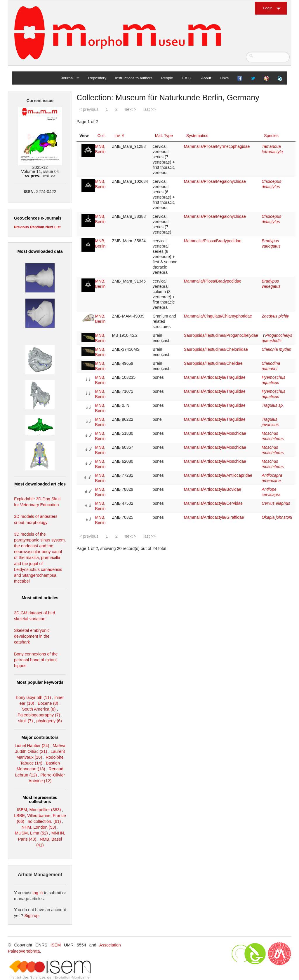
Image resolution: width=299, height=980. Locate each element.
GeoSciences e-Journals (38, 218)
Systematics (197, 136)
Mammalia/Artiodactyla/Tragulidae (215, 377)
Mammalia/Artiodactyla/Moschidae (215, 433)
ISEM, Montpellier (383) (39, 810)
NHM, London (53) (39, 827)
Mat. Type (164, 136)
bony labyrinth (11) (33, 697)
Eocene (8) (48, 703)
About (206, 78)
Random (37, 227)
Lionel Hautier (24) (32, 746)
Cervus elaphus (276, 503)
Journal (67, 78)
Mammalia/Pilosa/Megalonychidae (215, 181)
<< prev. (32, 176)
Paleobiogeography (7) (39, 715)
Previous (21, 227)
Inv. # (119, 136)
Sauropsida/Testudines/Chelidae (213, 363)
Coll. (102, 136)
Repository (97, 78)
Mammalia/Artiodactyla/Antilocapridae (218, 475)
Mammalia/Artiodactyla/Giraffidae (214, 517)
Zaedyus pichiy (275, 316)
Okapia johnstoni (277, 517)
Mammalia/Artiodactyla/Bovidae (213, 489)
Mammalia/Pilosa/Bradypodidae (213, 241)
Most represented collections (40, 800)
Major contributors (40, 737)
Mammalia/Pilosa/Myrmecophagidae (217, 146)
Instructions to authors (134, 78)
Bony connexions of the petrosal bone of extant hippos (36, 660)
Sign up (31, 916)
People (167, 78)
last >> (149, 109)
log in (38, 893)
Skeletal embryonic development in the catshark (32, 636)
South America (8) (39, 709)
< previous (89, 109)
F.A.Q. (187, 78)
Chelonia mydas (276, 349)
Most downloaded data (40, 251)
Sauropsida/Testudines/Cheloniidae (216, 349)
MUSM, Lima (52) (31, 833)
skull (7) (25, 721)
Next (49, 227)
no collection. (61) (44, 821)
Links (224, 78)
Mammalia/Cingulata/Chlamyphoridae (218, 316)
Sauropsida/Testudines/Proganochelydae (221, 335)
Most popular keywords (40, 682)
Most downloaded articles (40, 484)
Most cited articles (40, 598)
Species (271, 136)
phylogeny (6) (49, 721)
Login (268, 8)
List (57, 227)
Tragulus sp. (273, 405)
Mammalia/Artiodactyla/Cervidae (213, 503)
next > (131, 109)
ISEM (56, 945)
